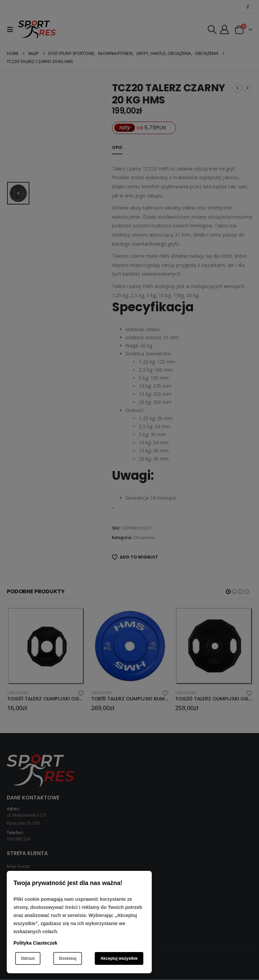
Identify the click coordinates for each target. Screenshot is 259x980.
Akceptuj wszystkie (119, 958)
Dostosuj (68, 958)
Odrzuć (28, 958)
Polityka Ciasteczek (35, 943)
